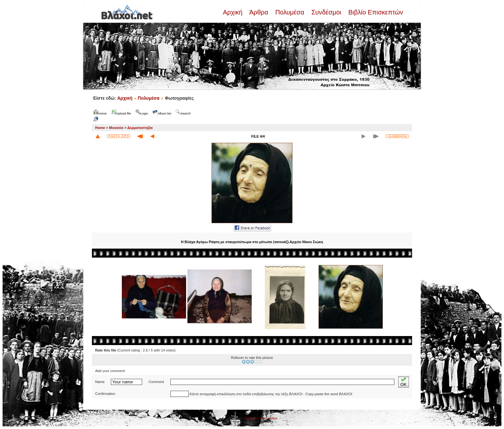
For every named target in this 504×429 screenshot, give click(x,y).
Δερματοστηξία (140, 128)
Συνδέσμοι (326, 12)
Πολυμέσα (290, 12)
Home (100, 128)
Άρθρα (259, 12)
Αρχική (233, 12)
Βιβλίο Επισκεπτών (375, 12)
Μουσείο (116, 128)
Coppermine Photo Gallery (260, 418)
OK (404, 382)
